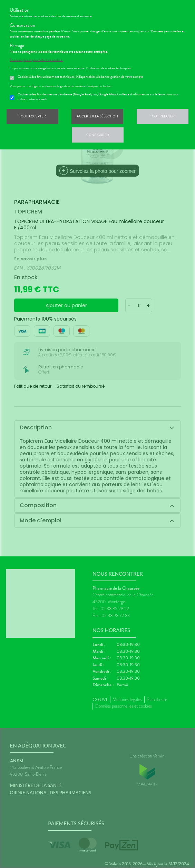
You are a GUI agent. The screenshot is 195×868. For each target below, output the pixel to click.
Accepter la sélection (97, 116)
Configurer (98, 135)
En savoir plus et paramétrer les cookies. (36, 60)
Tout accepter (32, 116)
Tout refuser (162, 116)
